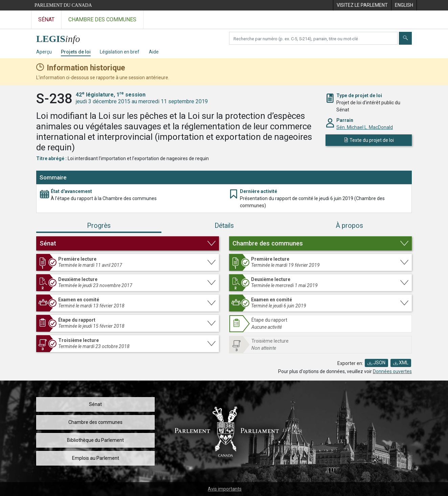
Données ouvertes (392, 371)
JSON (376, 363)
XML (401, 363)
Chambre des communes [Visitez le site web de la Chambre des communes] (102, 19)
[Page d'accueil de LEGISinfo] (62, 37)
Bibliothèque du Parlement (95, 440)
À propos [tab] (349, 226)
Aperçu (44, 52)
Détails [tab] (224, 226)
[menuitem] (362, 5)
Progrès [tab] (99, 226)
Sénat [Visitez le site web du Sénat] (46, 19)
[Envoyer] (405, 38)
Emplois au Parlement (96, 458)
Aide (154, 52)
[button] (128, 243)
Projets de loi (76, 52)
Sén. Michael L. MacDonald (365, 127)
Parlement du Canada (63, 5)
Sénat (95, 404)
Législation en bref (120, 52)
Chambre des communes (95, 422)
